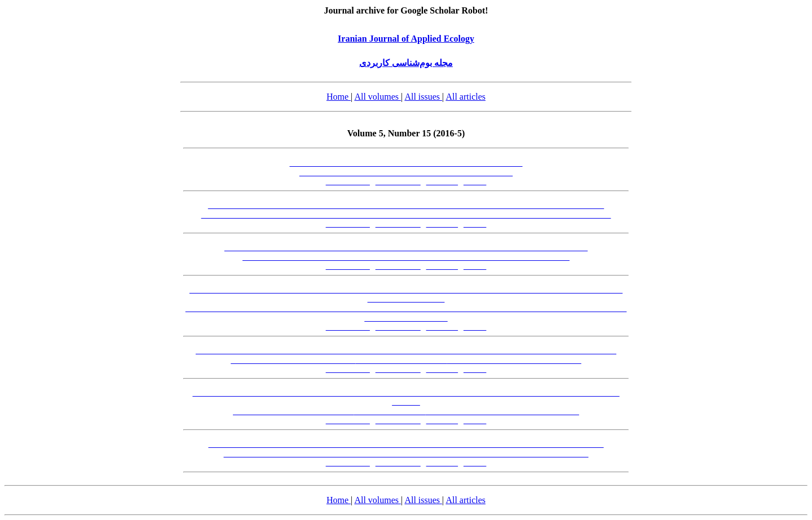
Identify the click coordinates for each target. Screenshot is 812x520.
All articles (465, 97)
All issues (423, 97)
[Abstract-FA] (348, 182)
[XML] (475, 182)
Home (339, 97)
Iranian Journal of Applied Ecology (406, 39)
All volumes (378, 97)
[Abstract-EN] (398, 182)
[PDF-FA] (442, 182)
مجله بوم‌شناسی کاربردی (406, 63)
